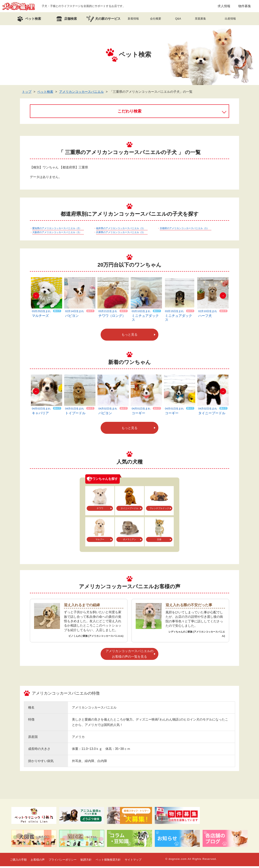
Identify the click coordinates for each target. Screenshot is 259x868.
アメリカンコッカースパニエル (81, 93)
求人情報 (224, 7)
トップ (27, 93)
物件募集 (245, 7)
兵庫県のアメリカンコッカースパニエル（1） (121, 234)
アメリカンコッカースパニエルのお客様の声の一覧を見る (129, 655)
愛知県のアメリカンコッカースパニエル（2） (57, 230)
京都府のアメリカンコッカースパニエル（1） (184, 230)
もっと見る (129, 336)
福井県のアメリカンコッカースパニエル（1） (121, 230)
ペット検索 (45, 93)
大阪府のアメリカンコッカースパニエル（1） (57, 234)
